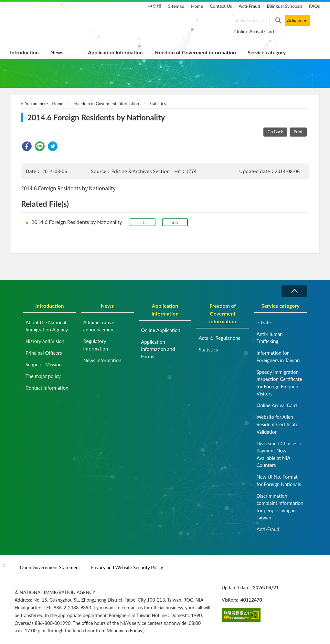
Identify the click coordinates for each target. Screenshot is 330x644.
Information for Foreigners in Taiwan (278, 356)
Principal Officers (44, 353)
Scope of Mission (44, 364)
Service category (267, 52)
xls (175, 222)
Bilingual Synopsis (284, 6)
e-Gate (264, 322)
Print (298, 132)
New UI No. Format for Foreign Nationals (279, 480)
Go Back (275, 132)
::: (4, 5)
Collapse (294, 291)
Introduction (24, 52)
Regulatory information (96, 345)
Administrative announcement (99, 326)
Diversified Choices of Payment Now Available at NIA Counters (280, 454)
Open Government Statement (50, 567)
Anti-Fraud (249, 6)
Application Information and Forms (158, 349)
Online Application (161, 330)
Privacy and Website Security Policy (127, 567)
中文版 (154, 6)
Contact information (47, 388)
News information (102, 360)
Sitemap (176, 6)
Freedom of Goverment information (195, 52)
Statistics (158, 104)
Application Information (115, 52)
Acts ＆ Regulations (219, 338)
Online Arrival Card (254, 31)
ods (143, 222)
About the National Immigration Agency (47, 326)
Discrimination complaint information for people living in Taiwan (280, 507)
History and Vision (45, 341)
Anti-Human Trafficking (269, 338)
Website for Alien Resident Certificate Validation (277, 424)
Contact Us (221, 6)
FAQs (314, 6)
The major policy (43, 376)
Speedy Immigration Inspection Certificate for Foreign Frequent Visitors (279, 383)
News (57, 52)
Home (197, 6)
